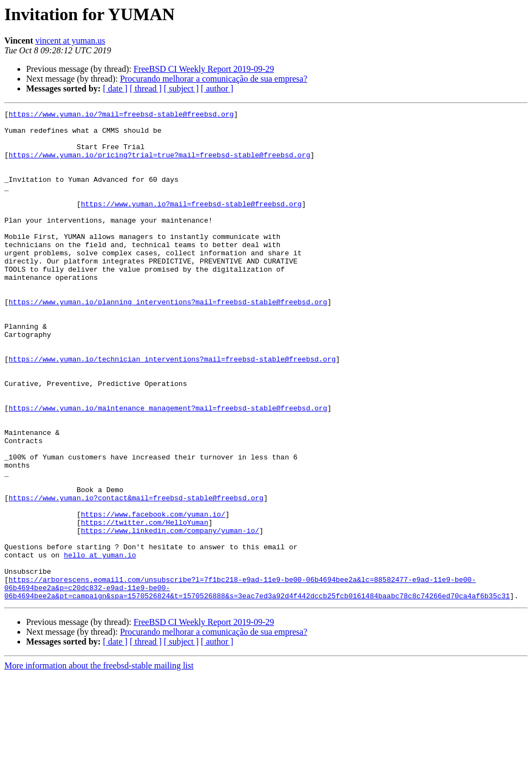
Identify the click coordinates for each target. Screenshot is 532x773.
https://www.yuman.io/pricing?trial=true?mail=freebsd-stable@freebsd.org (160, 164)
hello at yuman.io (100, 645)
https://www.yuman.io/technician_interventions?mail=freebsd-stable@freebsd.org (172, 409)
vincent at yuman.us (70, 41)
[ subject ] (181, 88)
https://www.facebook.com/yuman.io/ (153, 596)
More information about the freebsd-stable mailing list (99, 763)
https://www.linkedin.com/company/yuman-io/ (170, 615)
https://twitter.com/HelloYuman (144, 605)
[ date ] (115, 88)
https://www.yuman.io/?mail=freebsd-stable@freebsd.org (121, 115)
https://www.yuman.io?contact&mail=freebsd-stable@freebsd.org (136, 576)
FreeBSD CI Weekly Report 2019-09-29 (204, 69)
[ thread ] (146, 88)
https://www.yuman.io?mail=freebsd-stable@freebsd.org (191, 223)
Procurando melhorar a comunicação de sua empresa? (213, 79)
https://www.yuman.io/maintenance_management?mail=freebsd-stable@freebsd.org (168, 468)
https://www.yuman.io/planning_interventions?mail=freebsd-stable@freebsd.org (168, 341)
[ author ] (217, 88)
